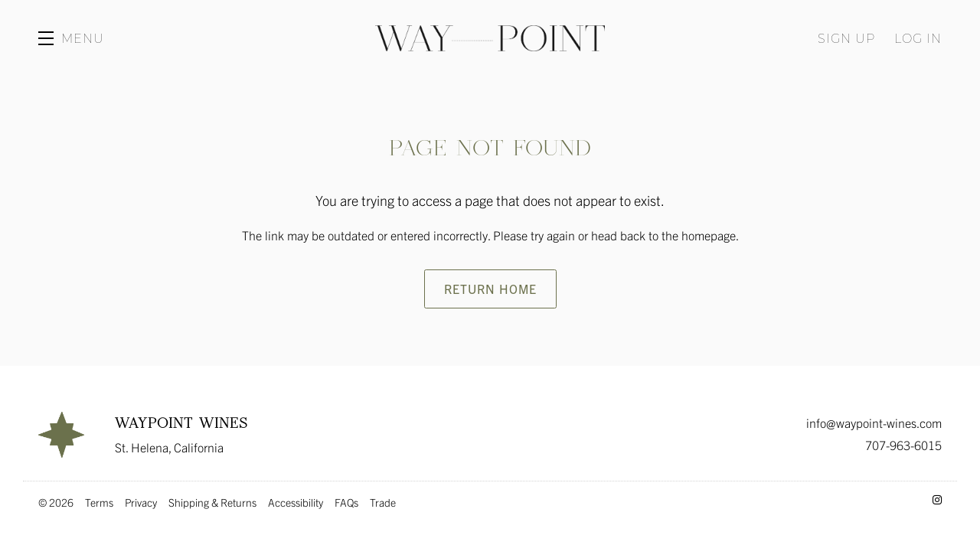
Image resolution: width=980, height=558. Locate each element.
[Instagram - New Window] (937, 499)
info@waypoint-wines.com (874, 423)
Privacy (141, 502)
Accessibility (296, 502)
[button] (71, 38)
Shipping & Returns (212, 502)
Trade (383, 502)
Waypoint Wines (490, 38)
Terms (99, 502)
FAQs (346, 502)
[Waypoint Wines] (61, 435)
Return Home (490, 289)
